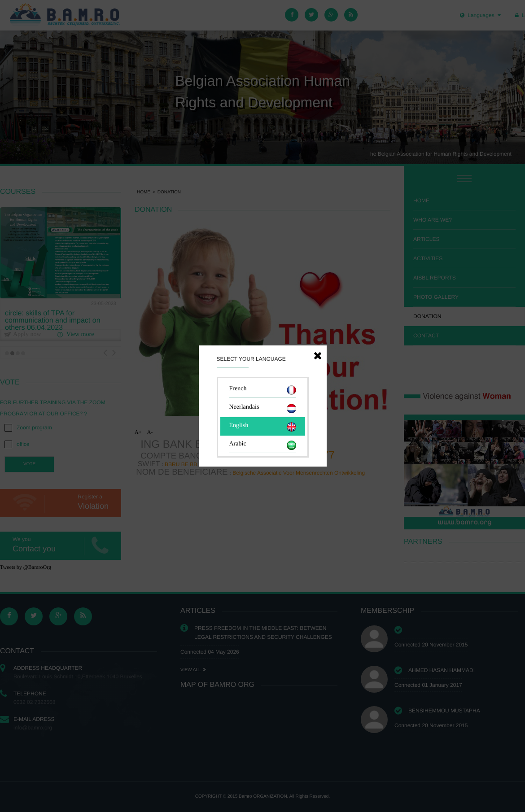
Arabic (263, 445)
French (263, 390)
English (263, 427)
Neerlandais (263, 408)
